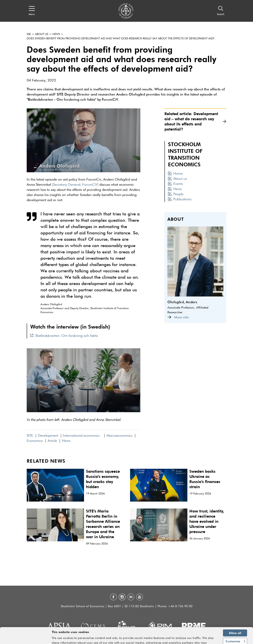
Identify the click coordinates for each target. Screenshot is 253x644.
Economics (35, 441)
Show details (205, 639)
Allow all (235, 620)
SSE (29, 34)
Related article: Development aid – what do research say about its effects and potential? (195, 121)
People (176, 194)
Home (175, 174)
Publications (180, 199)
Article (52, 441)
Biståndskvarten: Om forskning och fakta (64, 336)
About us (42, 34)
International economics (82, 436)
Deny (235, 636)
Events (175, 184)
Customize (235, 628)
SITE (30, 436)
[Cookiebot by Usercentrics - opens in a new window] (26, 639)
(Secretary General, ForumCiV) (75, 185)
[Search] (221, 11)
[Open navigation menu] (32, 11)
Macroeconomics (119, 436)
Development (48, 436)
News (56, 34)
